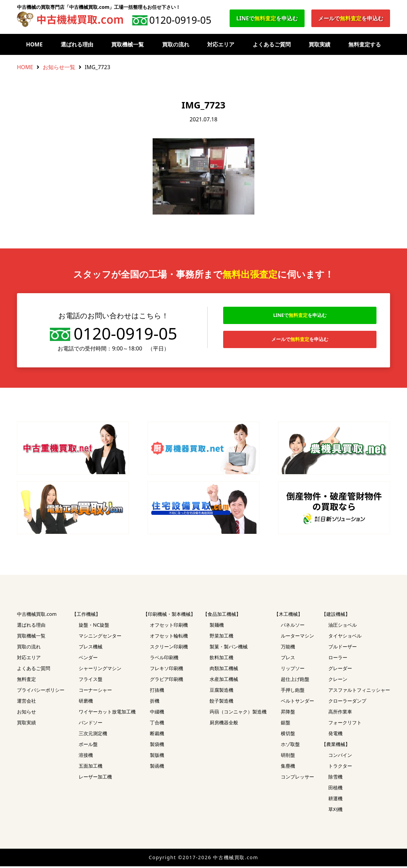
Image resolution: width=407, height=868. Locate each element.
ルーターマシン (297, 637)
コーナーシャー (95, 692)
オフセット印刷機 (169, 627)
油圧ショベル (343, 627)
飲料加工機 (221, 659)
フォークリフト (345, 724)
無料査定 (26, 681)
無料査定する (365, 44)
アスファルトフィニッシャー (359, 692)
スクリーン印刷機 (169, 648)
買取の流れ (176, 44)
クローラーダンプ (347, 702)
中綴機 (157, 713)
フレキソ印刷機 (167, 670)
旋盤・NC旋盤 (94, 627)
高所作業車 (340, 713)
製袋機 (157, 746)
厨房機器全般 (224, 724)
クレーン (338, 681)
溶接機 (86, 757)
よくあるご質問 (272, 44)
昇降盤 (288, 713)
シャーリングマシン (100, 670)
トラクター (340, 768)
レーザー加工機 (95, 778)
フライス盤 (91, 681)
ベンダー (88, 659)
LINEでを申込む (267, 18)
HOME (34, 44)
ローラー (338, 659)
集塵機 (288, 768)
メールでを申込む (351, 18)
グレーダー (340, 670)
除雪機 (335, 778)
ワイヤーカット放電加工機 (107, 713)
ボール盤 (88, 746)
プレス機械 (91, 648)
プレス (288, 659)
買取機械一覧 (128, 44)
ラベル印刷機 (164, 659)
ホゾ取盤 (290, 746)
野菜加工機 (221, 637)
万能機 (288, 648)
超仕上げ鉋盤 (295, 681)
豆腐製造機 (221, 692)
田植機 (335, 789)
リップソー (293, 670)
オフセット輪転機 (169, 637)
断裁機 (157, 735)
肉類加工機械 (224, 670)
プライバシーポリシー (41, 692)
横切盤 (288, 735)
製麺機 (217, 627)
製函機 (157, 768)
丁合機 (157, 724)
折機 (155, 702)
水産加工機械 (224, 681)
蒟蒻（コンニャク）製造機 (238, 713)
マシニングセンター (100, 637)
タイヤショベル (345, 637)
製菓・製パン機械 (229, 648)
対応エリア (221, 44)
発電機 (335, 735)
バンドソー (91, 724)
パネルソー (293, 627)
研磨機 (86, 702)
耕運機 (335, 800)
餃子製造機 (221, 702)
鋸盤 (286, 724)
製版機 (157, 757)
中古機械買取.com (37, 616)
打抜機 (157, 692)
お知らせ (26, 713)
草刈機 (335, 811)
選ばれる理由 (77, 44)
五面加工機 (91, 768)
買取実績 (319, 44)
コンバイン (340, 757)
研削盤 (288, 757)
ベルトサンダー (297, 702)
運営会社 (26, 702)
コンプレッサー (297, 778)
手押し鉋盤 (293, 692)
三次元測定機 (93, 735)
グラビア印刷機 (167, 681)
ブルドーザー (343, 648)
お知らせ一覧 (59, 67)
